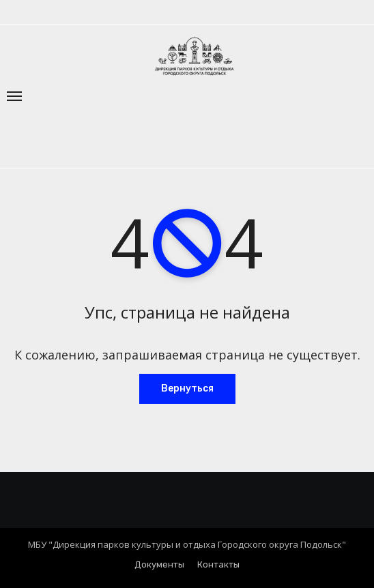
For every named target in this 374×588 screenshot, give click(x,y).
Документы (159, 564)
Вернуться (187, 388)
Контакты (218, 564)
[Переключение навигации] (14, 96)
